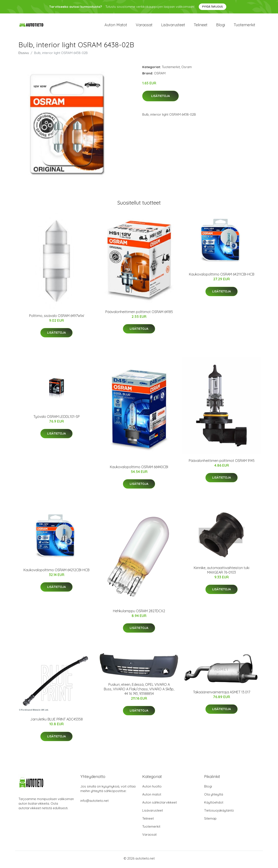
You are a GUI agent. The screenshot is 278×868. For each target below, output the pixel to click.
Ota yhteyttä (214, 797)
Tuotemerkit (244, 26)
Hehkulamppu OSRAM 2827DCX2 (139, 613)
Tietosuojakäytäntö (219, 813)
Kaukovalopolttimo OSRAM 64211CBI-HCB (222, 277)
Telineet (201, 26)
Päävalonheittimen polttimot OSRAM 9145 (222, 463)
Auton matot (116, 26)
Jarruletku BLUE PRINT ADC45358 (56, 722)
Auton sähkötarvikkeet (160, 805)
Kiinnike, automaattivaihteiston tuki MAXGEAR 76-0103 (222, 572)
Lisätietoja (161, 98)
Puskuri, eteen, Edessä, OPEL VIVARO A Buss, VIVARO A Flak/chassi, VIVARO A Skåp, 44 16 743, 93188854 (139, 691)
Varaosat (144, 26)
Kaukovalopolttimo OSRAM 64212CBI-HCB (56, 572)
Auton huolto (152, 788)
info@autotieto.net (94, 803)
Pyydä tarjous (213, 7)
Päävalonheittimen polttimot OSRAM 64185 (139, 314)
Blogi (221, 26)
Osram (187, 69)
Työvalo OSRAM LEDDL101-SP (57, 419)
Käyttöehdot (214, 805)
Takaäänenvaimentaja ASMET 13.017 (222, 694)
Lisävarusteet (173, 26)
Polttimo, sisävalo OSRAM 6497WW (57, 318)
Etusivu (24, 55)
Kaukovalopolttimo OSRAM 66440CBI (139, 469)
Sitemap (210, 821)
